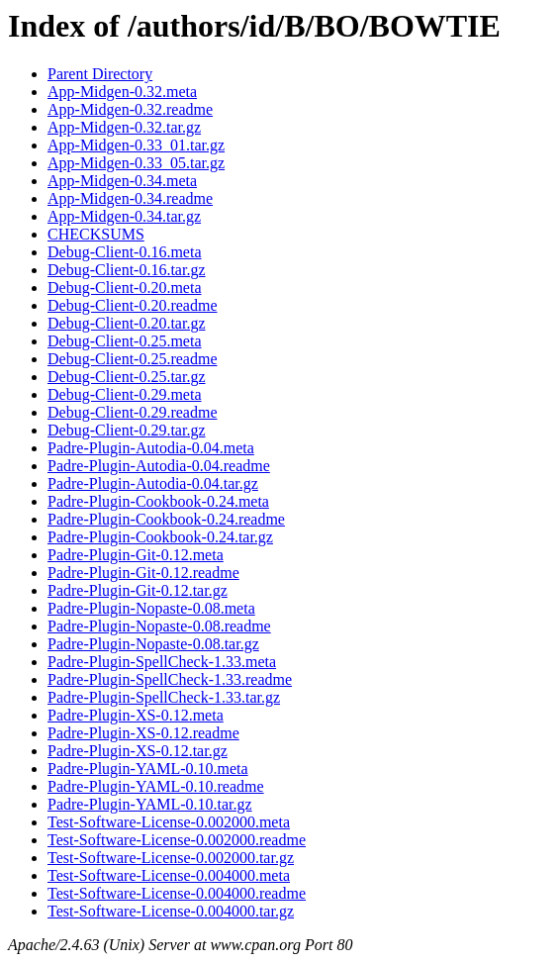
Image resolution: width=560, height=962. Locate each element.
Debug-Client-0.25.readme (133, 359)
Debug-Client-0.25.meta (125, 341)
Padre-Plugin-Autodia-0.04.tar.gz (153, 483)
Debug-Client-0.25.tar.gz (127, 377)
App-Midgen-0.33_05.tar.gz (136, 163)
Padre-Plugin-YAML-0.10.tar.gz (150, 804)
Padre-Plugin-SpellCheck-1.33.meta (162, 662)
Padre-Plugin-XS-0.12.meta (136, 715)
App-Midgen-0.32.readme (130, 109)
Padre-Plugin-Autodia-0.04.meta (151, 448)
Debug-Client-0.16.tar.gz (127, 270)
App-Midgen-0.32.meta (122, 92)
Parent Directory (100, 74)
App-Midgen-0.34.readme (130, 198)
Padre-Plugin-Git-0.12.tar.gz (138, 590)
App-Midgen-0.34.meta (122, 181)
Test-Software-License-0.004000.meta (169, 875)
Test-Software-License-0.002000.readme (177, 840)
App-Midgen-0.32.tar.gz (124, 127)
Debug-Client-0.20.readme (133, 305)
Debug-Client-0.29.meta (125, 394)
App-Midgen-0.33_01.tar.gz (136, 145)
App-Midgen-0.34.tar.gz (124, 216)
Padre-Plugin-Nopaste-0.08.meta (151, 608)
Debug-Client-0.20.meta (125, 288)
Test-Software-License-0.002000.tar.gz (171, 858)
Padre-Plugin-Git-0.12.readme (143, 573)
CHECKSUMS (96, 234)
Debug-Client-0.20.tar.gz (127, 323)
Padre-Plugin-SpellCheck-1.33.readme (170, 679)
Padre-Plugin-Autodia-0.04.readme (159, 466)
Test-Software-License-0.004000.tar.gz (171, 911)
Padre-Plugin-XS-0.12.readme (143, 733)
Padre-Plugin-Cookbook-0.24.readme (166, 519)
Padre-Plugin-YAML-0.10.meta (148, 769)
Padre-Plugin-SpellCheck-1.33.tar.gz (164, 697)
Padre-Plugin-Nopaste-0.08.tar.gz (153, 644)
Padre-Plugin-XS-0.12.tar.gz (138, 751)
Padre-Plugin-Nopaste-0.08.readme (159, 626)
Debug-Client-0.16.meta (125, 252)
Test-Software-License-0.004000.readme (177, 893)
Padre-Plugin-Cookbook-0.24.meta (158, 501)
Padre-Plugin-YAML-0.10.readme (156, 786)
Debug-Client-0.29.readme (133, 412)
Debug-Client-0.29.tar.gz (127, 430)
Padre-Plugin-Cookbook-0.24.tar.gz (160, 537)
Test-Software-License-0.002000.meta (169, 822)
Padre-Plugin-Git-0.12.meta (136, 555)
